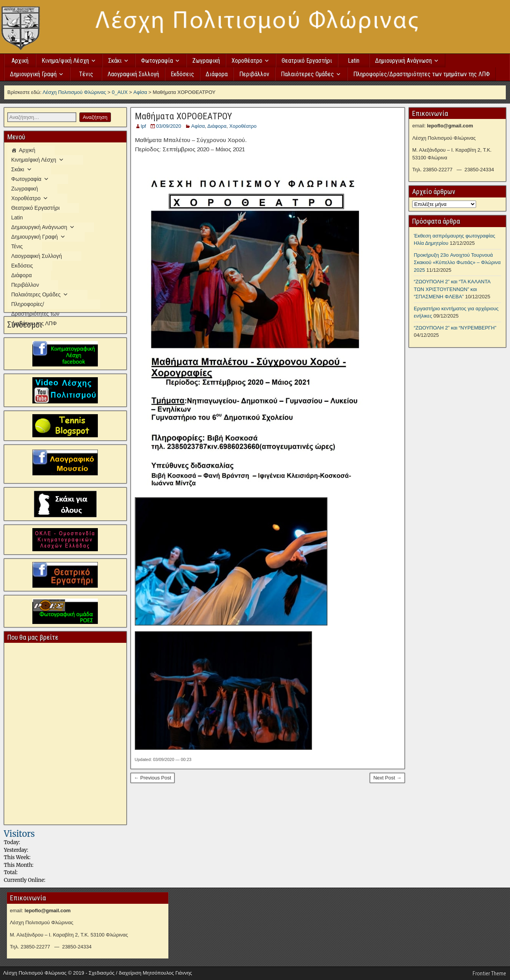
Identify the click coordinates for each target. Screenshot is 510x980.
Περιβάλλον (254, 74)
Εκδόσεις (182, 74)
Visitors (19, 834)
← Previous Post (153, 778)
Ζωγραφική (206, 61)
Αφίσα (198, 126)
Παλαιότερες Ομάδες (307, 74)
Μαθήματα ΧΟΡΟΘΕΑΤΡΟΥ (183, 116)
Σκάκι (115, 61)
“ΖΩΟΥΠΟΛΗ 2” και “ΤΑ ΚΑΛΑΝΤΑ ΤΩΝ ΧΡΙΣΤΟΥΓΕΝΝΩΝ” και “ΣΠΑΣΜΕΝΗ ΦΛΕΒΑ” (452, 289)
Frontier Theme (489, 973)
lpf (144, 126)
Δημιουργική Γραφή (33, 74)
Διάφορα (217, 74)
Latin (354, 61)
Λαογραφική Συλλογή (133, 74)
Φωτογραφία (157, 61)
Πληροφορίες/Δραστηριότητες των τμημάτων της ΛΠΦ (422, 74)
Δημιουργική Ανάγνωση (403, 61)
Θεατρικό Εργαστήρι (307, 61)
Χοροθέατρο (247, 61)
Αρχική (20, 61)
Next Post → (387, 778)
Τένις (86, 74)
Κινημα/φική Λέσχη (65, 61)
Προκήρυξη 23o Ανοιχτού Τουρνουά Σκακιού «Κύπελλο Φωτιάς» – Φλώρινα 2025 (457, 263)
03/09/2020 (169, 126)
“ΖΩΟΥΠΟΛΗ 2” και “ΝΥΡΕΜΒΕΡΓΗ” (455, 328)
